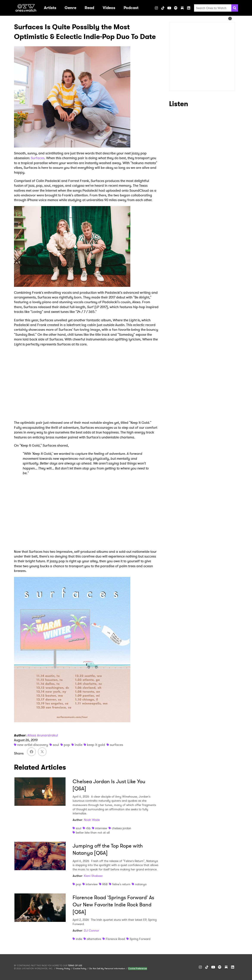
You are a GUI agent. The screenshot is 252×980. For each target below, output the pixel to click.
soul (56, 745)
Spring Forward (140, 939)
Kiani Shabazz (93, 876)
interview (101, 828)
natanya (141, 884)
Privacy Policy (63, 969)
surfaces (116, 745)
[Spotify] (176, 8)
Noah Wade (92, 820)
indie (79, 745)
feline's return (121, 884)
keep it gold (96, 745)
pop (67, 745)
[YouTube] (169, 8)
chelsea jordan (121, 828)
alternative (94, 939)
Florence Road (115, 939)
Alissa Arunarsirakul (43, 735)
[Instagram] (156, 8)
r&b (88, 828)
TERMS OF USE (75, 966)
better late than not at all (93, 832)
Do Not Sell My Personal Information (107, 969)
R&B (105, 884)
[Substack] (182, 8)
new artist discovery (33, 745)
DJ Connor (92, 930)
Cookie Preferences (138, 969)
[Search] (235, 8)
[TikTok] (163, 8)
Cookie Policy (80, 969)
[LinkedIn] (189, 8)
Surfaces (38, 158)
